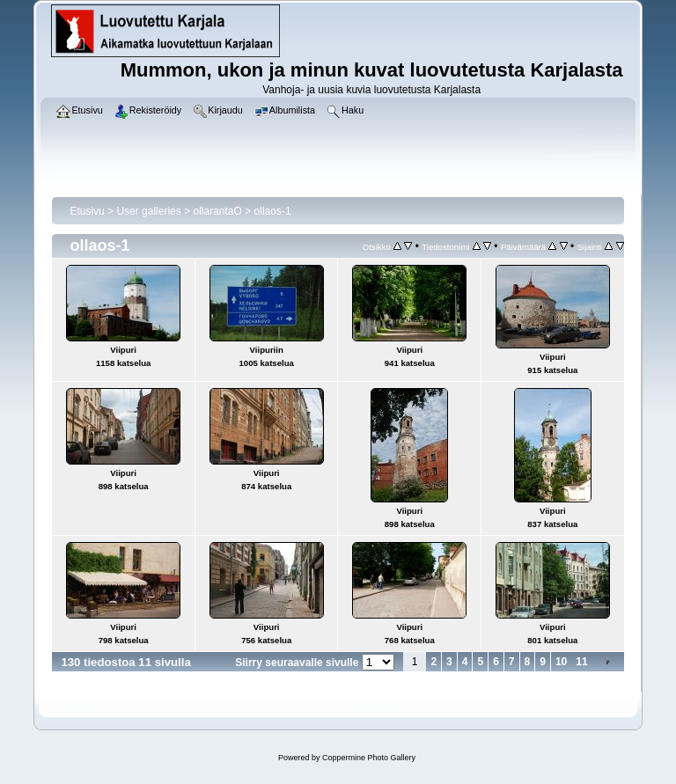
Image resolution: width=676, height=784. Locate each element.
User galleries (148, 211)
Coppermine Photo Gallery (369, 758)
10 (561, 662)
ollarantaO (217, 211)
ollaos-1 (273, 211)
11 (581, 662)
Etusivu (87, 211)
